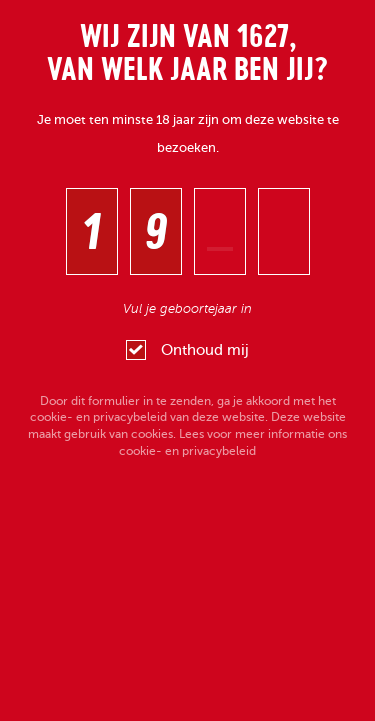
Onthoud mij (187, 350)
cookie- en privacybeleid (98, 417)
